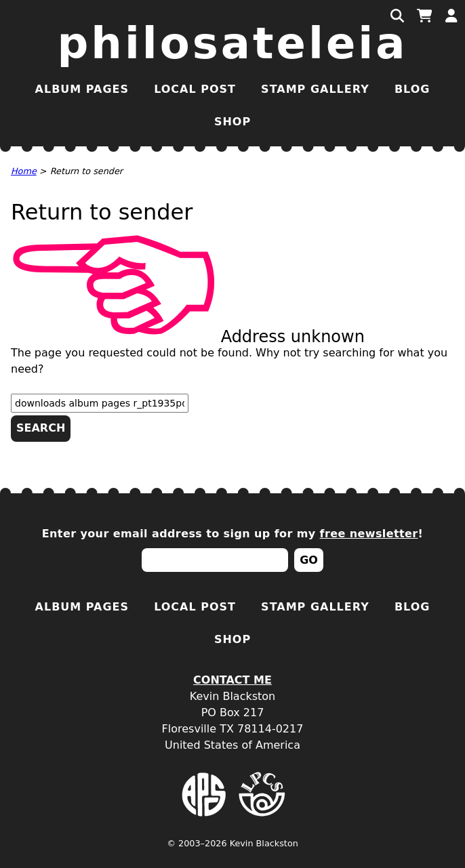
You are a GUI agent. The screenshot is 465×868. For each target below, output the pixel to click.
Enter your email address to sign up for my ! (233, 534)
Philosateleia (233, 43)
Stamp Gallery (315, 89)
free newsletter (369, 534)
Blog (412, 89)
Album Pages (82, 89)
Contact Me (232, 680)
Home (24, 171)
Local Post (195, 89)
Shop (232, 122)
